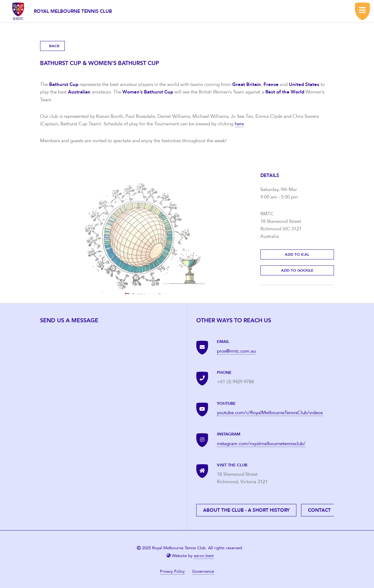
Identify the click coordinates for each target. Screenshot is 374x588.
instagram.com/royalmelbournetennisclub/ (261, 444)
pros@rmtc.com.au (236, 351)
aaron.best (204, 556)
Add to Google (297, 270)
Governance (203, 571)
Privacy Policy (172, 571)
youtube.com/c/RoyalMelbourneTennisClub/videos (270, 413)
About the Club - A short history (246, 510)
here (239, 124)
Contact (319, 510)
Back (54, 46)
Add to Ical (297, 254)
